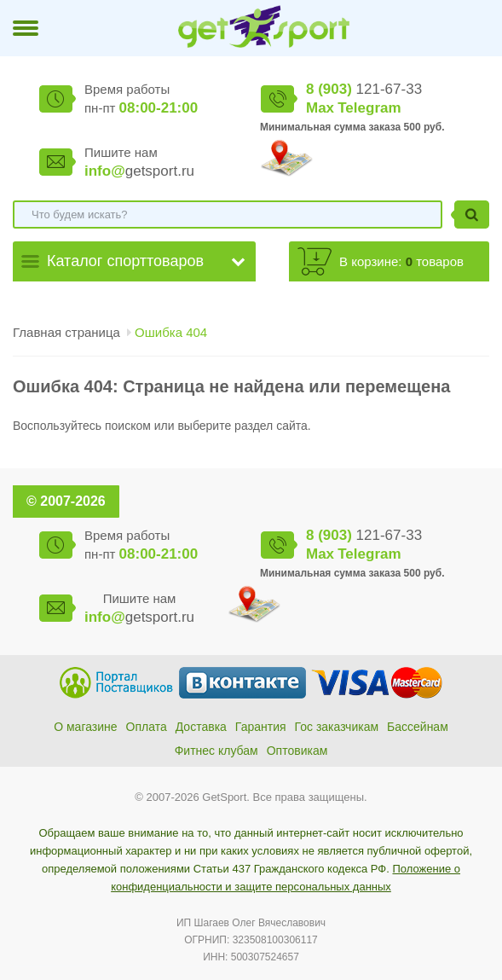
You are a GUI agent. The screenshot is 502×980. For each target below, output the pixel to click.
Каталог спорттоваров (125, 261)
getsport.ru (139, 171)
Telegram (369, 108)
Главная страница (66, 332)
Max (320, 108)
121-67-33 (364, 89)
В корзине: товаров (401, 261)
